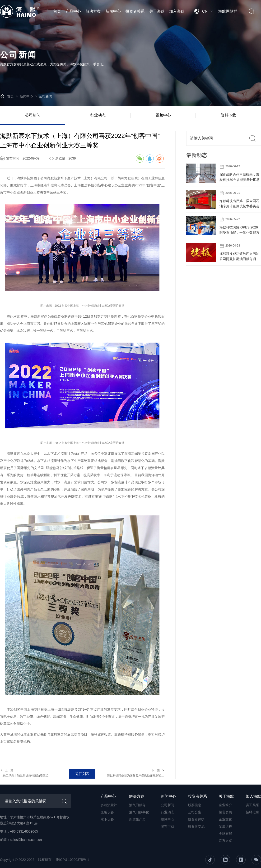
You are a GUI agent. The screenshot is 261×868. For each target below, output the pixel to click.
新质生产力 (137, 819)
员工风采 (252, 805)
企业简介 (225, 805)
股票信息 (195, 805)
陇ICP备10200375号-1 (72, 860)
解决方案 (93, 11)
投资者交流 (196, 826)
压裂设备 (107, 812)
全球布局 (225, 834)
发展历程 (225, 826)
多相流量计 (109, 805)
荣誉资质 (225, 812)
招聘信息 (252, 812)
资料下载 (228, 115)
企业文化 (225, 819)
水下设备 (107, 819)
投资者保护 (196, 819)
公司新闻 (46, 96)
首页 (57, 11)
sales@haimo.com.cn (26, 840)
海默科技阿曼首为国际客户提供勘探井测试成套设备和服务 (144, 776)
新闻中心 (113, 11)
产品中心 (73, 11)
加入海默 (177, 11)
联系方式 (225, 841)
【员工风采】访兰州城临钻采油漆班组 (24, 776)
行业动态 (98, 115)
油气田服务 (137, 805)
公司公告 (195, 812)
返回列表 (82, 774)
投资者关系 (135, 11)
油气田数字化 (139, 812)
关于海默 (157, 11)
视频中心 (163, 115)
